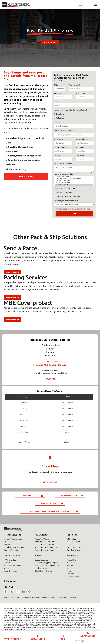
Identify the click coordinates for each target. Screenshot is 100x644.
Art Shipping (71, 539)
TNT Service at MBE (74, 181)
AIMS (5, 542)
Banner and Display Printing (14, 565)
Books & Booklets (10, 571)
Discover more (12, 272)
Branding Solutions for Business (47, 565)
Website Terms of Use (11, 598)
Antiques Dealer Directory (45, 542)
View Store (50, 379)
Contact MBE (72, 574)
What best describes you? (65, 188)
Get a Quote (50, 42)
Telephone (61, 118)
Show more (10, 581)
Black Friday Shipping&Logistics (47, 563)
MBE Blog (70, 568)
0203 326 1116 (51, 361)
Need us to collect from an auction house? (50, 511)
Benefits (7, 545)
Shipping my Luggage (74, 176)
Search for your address (64, 131)
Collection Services (74, 550)
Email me (60, 114)
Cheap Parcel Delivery (75, 547)
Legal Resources (73, 577)
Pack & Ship (72, 535)
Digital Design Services (44, 571)
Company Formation (11, 550)
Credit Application (42, 568)
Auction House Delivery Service (47, 547)
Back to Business (42, 560)
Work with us (72, 560)
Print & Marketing (12, 556)
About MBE (72, 556)
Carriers (70, 545)
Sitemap (70, 571)
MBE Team (70, 565)
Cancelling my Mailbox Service (15, 547)
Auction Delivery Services (45, 545)
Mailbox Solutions (12, 535)
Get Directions (50, 482)
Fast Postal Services (74, 185)
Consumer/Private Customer (68, 196)
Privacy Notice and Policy (30, 598)
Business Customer (64, 192)
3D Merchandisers (10, 560)
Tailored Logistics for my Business (74, 179)
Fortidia (73, 598)
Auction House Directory (44, 550)
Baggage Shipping (73, 542)
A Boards (7, 563)
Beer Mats (7, 568)
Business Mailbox (69, 495)
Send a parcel (29, 495)
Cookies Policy (63, 598)
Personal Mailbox (49, 503)
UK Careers (71, 563)
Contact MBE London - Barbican (51, 365)
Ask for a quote (88, 636)
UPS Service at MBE (74, 183)
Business (39, 556)
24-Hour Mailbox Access (13, 539)
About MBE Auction (42, 539)
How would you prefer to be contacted (70, 110)
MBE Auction (41, 535)
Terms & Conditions (48, 598)
